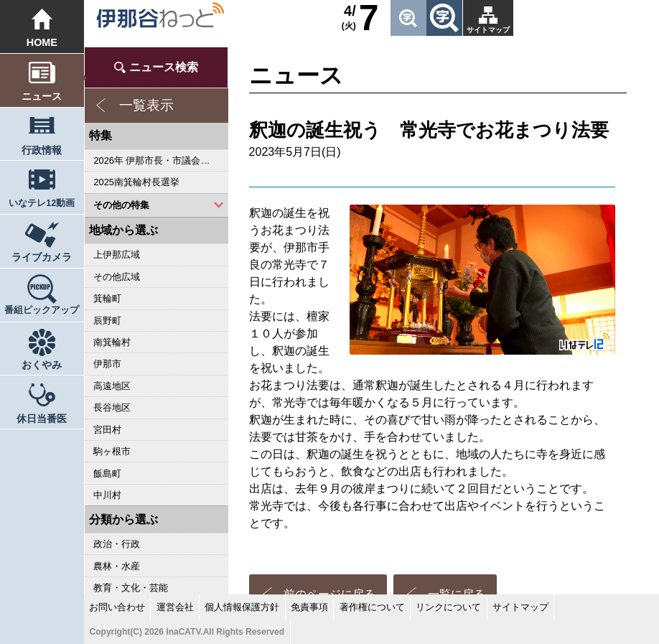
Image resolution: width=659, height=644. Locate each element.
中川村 (107, 495)
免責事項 (309, 607)
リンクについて (448, 607)
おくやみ (42, 365)
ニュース (42, 96)
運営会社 (175, 607)
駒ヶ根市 (112, 451)
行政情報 (42, 150)
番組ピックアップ (42, 310)
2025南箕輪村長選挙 (136, 182)
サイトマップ (488, 30)
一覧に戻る (457, 508)
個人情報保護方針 (242, 607)
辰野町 (107, 321)
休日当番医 (42, 419)
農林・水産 (117, 566)
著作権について (372, 607)
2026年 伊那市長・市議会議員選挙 (160, 160)
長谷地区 (112, 407)
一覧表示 (146, 105)
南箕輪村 (112, 342)
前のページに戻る (329, 508)
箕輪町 (107, 298)
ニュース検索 (164, 67)
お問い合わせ (117, 607)
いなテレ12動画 (42, 203)
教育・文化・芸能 (131, 588)
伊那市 (107, 364)
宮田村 (107, 430)
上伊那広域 (117, 255)
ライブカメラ (42, 257)
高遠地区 (112, 386)
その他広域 (117, 277)
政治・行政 (117, 544)
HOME (42, 42)
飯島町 (107, 473)
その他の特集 (121, 205)
